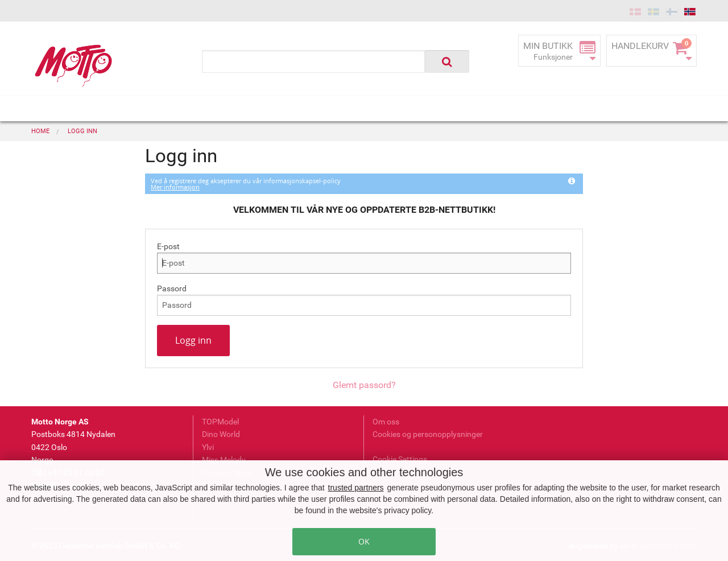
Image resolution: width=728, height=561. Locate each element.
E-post (168, 246)
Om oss (386, 422)
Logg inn (193, 340)
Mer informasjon (175, 187)
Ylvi (208, 447)
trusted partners (356, 488)
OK (364, 541)
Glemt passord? (364, 385)
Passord (172, 288)
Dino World (221, 434)
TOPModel (220, 422)
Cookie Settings (400, 459)
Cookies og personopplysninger (428, 434)
